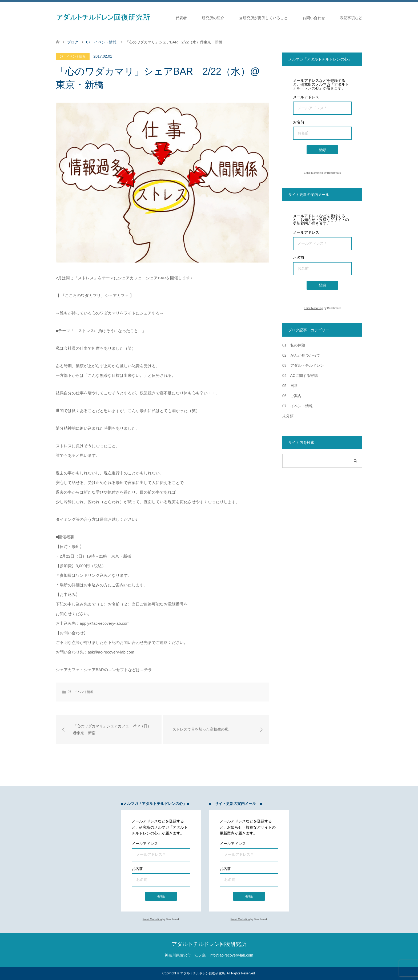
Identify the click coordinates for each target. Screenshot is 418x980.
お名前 (299, 122)
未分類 (288, 416)
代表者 (181, 18)
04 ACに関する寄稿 (300, 376)
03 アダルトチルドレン (303, 365)
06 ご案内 (292, 396)
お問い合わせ (314, 18)
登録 (322, 150)
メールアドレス (306, 97)
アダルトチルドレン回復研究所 (209, 944)
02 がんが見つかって (301, 355)
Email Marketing (313, 173)
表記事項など (351, 18)
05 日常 (290, 386)
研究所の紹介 (213, 18)
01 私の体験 (294, 345)
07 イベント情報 (73, 57)
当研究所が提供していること (263, 18)
